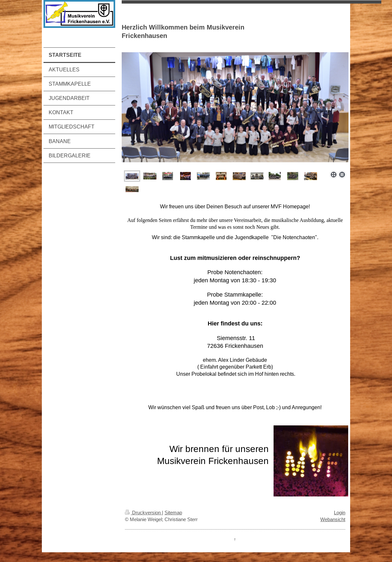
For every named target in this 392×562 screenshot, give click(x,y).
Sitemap (173, 513)
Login (340, 513)
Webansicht (333, 519)
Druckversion (143, 513)
